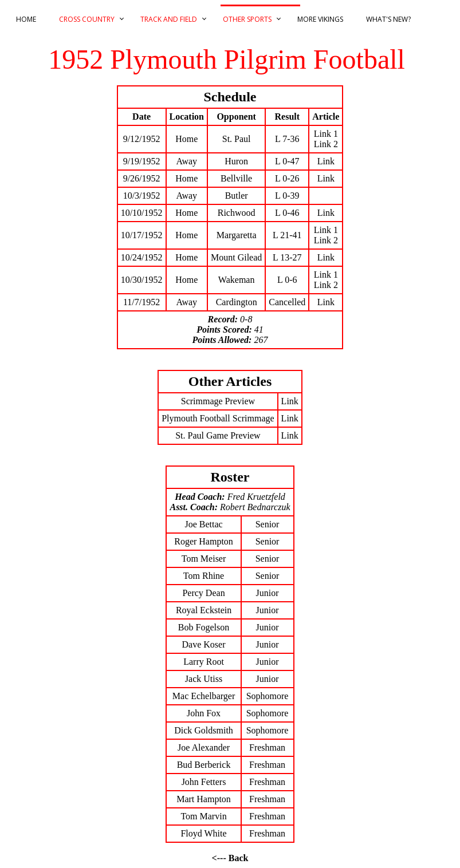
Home (26, 19)
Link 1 (326, 134)
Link (326, 161)
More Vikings (320, 19)
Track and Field (169, 19)
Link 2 (326, 144)
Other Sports (247, 19)
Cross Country (87, 19)
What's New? (388, 19)
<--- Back (230, 858)
